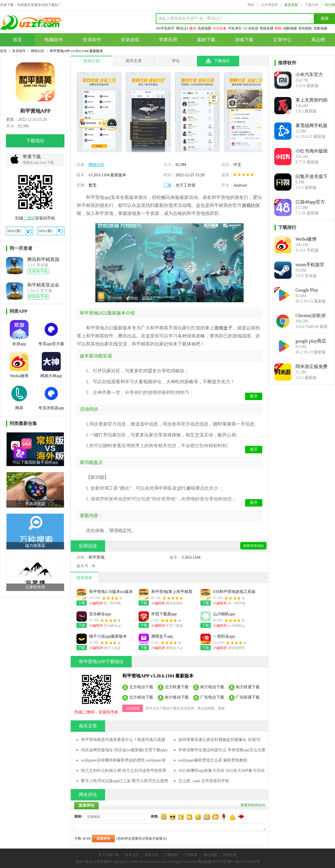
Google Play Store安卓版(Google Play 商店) (311, 290)
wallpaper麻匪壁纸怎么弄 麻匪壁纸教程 (213, 760)
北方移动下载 (141, 697)
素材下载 (206, 40)
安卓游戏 (130, 40)
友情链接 (230, 855)
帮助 (251, 5)
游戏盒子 (223, 328)
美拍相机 (305, 28)
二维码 (29, 218)
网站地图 (210, 855)
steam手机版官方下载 (310, 265)
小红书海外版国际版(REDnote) (312, 151)
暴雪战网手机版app (312, 126)
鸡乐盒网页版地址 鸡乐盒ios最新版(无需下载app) (124, 750)
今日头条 (220, 28)
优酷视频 (290, 28)
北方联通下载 (177, 687)
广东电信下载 (212, 697)
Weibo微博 (306, 239)
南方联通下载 (248, 687)
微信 (193, 28)
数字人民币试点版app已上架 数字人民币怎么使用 (125, 781)
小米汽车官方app (309, 75)
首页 (17, 40)
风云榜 (318, 40)
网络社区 (38, 51)
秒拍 (278, 28)
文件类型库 (269, 5)
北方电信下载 (141, 687)
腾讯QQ (182, 28)
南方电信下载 (212, 687)
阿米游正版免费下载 (312, 367)
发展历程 (151, 855)
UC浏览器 (251, 28)
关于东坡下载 (109, 855)
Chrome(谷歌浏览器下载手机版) (311, 316)
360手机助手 (165, 28)
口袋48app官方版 (310, 202)
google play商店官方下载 (311, 341)
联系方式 (132, 855)
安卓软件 (92, 40)
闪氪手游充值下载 (312, 177)
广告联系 (190, 855)
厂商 (167, 185)
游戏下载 (244, 40)
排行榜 (330, 5)
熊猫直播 (267, 28)
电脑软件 (54, 40)
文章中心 (282, 40)
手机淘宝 (235, 28)
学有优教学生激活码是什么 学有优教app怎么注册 (222, 750)
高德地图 (204, 28)
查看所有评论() (253, 805)
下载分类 (312, 5)
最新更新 (291, 5)
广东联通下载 (248, 697)
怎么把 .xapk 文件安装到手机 (204, 781)
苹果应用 (168, 40)
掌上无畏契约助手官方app (312, 100)
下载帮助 (171, 855)
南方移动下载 (177, 697)
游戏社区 (251, 205)
